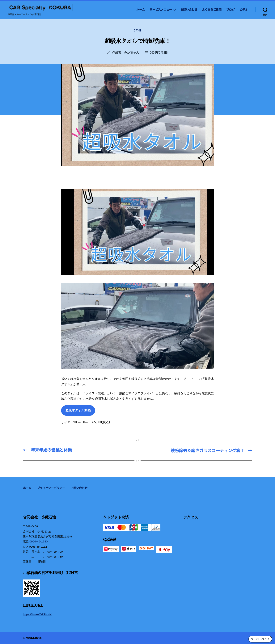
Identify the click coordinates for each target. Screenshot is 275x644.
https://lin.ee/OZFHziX (37, 614)
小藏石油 (37, 638)
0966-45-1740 (38, 541)
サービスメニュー (161, 10)
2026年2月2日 (159, 53)
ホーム (141, 10)
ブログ (230, 10)
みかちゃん (132, 53)
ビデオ (243, 10)
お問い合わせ (189, 10)
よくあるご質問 (212, 10)
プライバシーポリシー (51, 488)
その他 (138, 30)
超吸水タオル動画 (78, 411)
